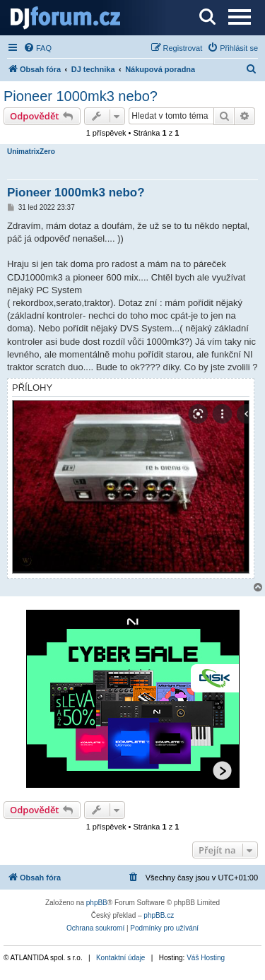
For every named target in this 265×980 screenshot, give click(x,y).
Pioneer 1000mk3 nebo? (81, 96)
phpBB (97, 903)
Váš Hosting (206, 958)
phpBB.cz (159, 915)
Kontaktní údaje (121, 958)
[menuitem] (37, 48)
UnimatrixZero (31, 152)
